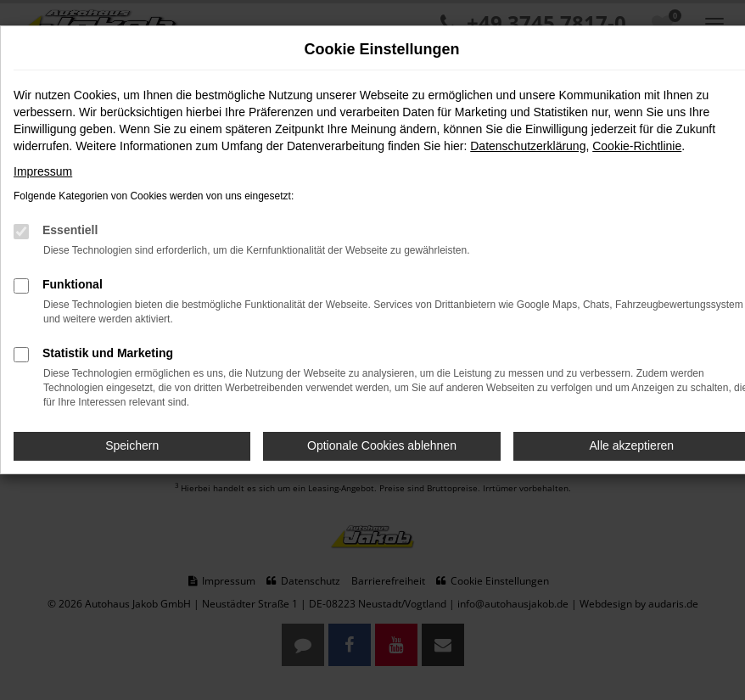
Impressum (43, 171)
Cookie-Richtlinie (637, 146)
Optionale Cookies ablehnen (382, 445)
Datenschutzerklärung (528, 146)
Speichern (132, 445)
